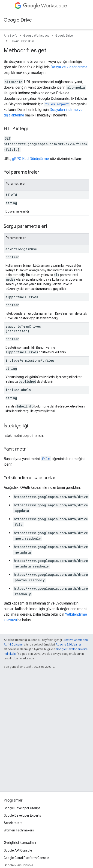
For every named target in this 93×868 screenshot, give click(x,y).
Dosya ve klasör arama (69, 67)
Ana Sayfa (10, 36)
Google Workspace (36, 36)
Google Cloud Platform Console (26, 858)
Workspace (45, 6)
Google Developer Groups (22, 808)
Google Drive (18, 20)
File (46, 459)
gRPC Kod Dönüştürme (30, 159)
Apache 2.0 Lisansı (68, 644)
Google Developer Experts (22, 815)
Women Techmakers (19, 830)
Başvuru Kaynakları (22, 41)
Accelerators (13, 823)
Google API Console (18, 850)
